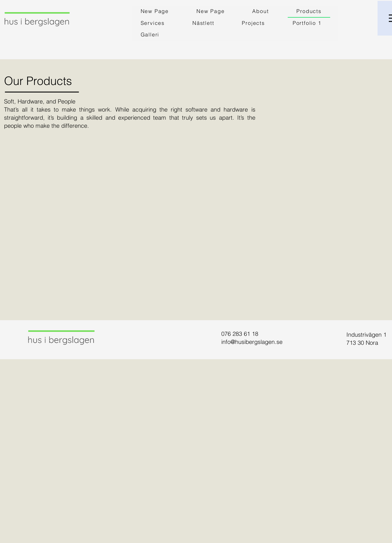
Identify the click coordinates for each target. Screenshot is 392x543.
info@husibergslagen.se (252, 342)
